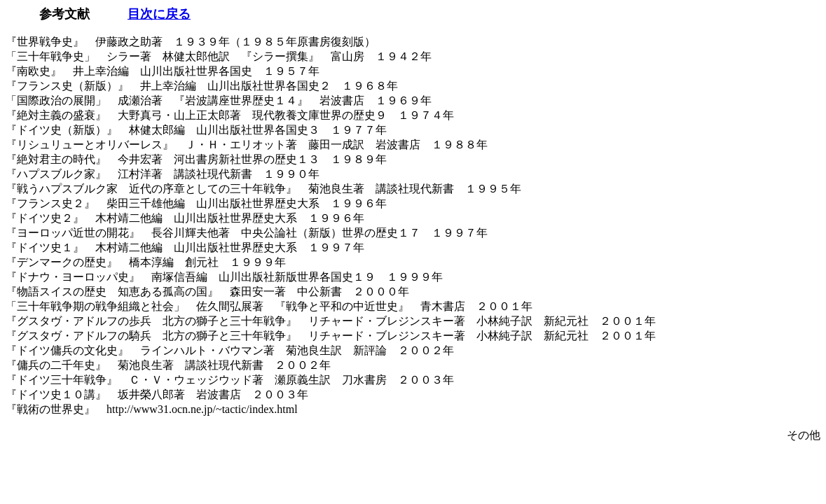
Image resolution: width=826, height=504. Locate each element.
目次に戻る (159, 14)
